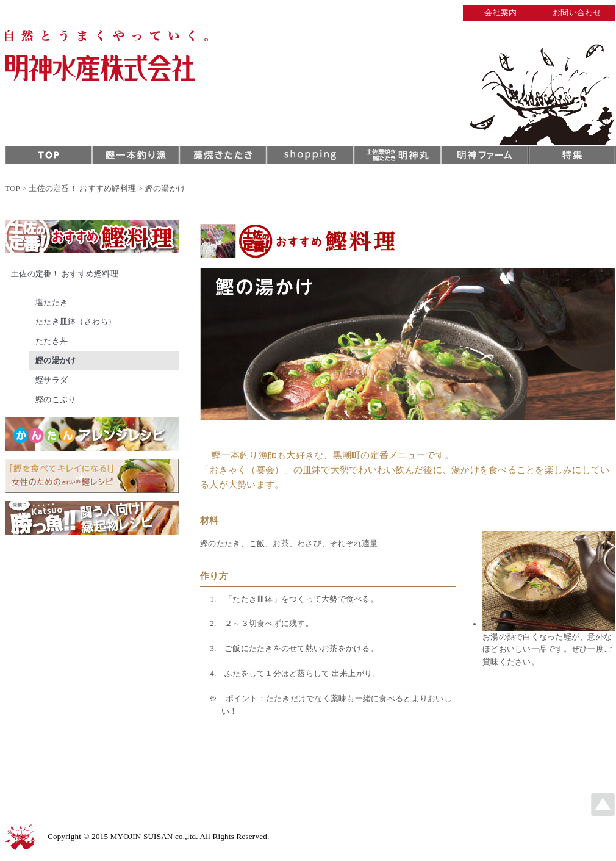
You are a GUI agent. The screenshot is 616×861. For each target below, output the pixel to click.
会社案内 (500, 13)
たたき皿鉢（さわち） (76, 321)
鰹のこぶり (56, 399)
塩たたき (52, 302)
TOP (13, 188)
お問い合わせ (577, 13)
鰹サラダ (52, 380)
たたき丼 (52, 341)
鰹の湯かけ (56, 360)
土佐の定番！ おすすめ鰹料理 (82, 188)
